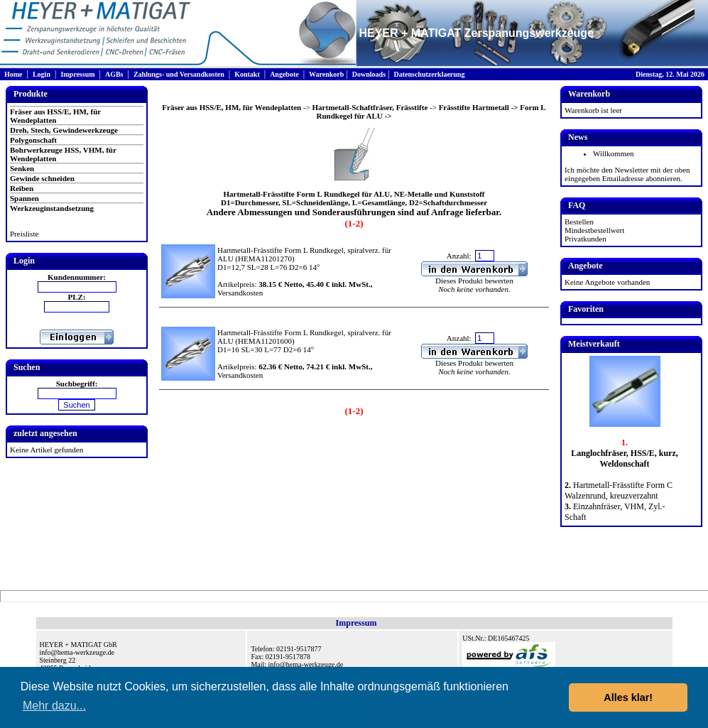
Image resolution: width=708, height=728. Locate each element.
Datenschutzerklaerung (429, 74)
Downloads (369, 74)
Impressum (77, 74)
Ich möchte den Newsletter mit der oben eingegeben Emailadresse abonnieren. (627, 174)
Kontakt (247, 74)
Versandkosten (240, 293)
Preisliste (24, 234)
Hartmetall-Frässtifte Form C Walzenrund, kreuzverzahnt (619, 490)
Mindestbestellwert (594, 230)
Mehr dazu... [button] (54, 706)
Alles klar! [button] (628, 697)
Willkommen (614, 153)
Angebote (284, 74)
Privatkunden (586, 239)
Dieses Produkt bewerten (474, 281)
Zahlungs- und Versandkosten (179, 74)
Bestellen (579, 222)
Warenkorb (326, 74)
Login (42, 74)
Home (13, 74)
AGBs (114, 74)
